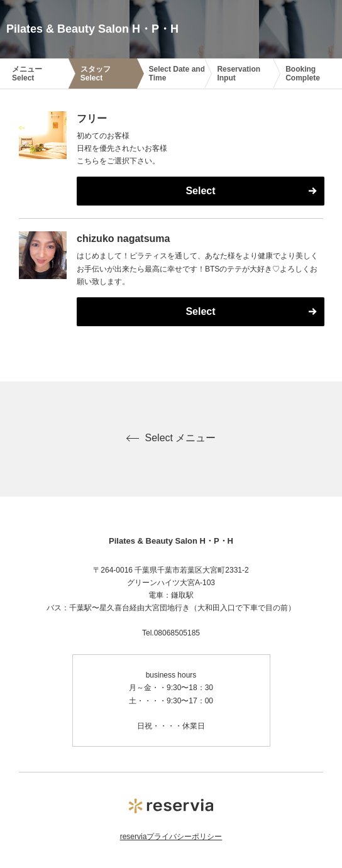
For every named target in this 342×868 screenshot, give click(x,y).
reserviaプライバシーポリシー (171, 837)
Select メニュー (171, 438)
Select (200, 191)
